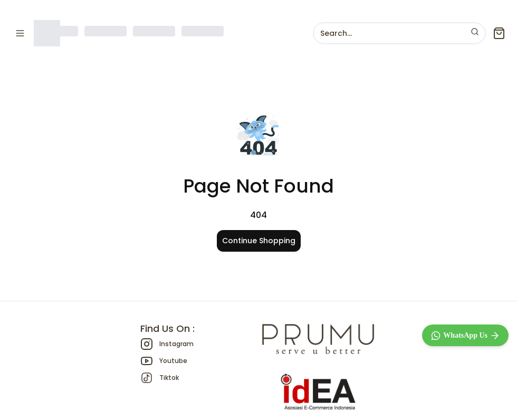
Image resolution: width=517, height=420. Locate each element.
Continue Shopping (259, 241)
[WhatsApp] (465, 335)
